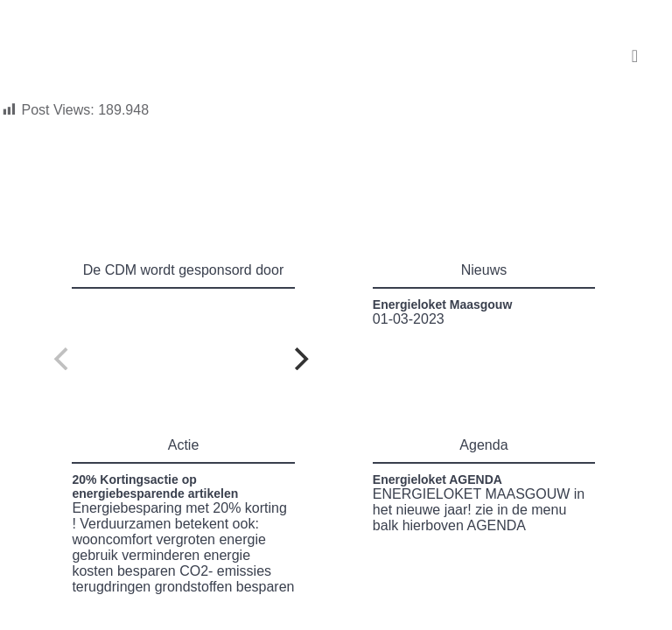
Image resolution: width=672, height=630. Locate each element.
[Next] (299, 359)
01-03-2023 (442, 312)
